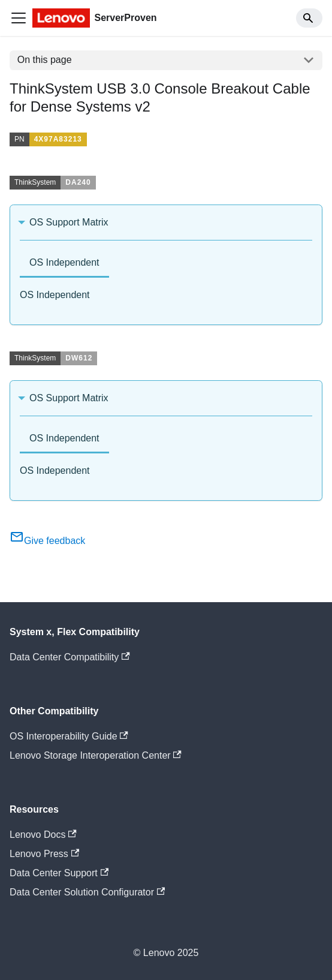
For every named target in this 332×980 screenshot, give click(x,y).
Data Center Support (59, 873)
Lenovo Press (44, 854)
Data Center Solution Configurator (87, 892)
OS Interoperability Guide (69, 736)
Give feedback (47, 541)
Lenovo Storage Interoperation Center (96, 755)
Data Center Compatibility (70, 657)
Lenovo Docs (43, 835)
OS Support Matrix (69, 222)
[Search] (309, 18)
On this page (45, 60)
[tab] (64, 264)
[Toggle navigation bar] (19, 18)
